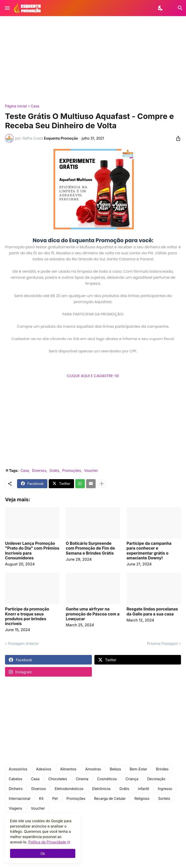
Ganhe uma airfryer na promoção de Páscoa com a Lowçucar (93, 614)
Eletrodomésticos (69, 789)
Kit (41, 798)
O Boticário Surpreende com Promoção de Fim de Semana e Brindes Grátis (90, 548)
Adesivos (44, 769)
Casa (35, 106)
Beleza (115, 769)
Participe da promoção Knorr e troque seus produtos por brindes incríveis (27, 616)
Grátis (54, 470)
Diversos (39, 470)
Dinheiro (16, 789)
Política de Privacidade (47, 842)
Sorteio (164, 798)
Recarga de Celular (110, 798)
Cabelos (16, 779)
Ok (43, 854)
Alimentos (68, 769)
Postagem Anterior (23, 644)
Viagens (15, 808)
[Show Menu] (7, 8)
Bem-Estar (139, 769)
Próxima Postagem (163, 644)
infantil (144, 789)
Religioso (142, 798)
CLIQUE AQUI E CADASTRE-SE (93, 376)
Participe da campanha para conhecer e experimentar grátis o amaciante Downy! (149, 551)
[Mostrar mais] (102, 484)
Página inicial (16, 106)
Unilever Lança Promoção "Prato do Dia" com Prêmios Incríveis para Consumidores (32, 551)
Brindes (162, 769)
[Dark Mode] (161, 8)
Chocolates (58, 779)
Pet (55, 798)
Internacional (20, 798)
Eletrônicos (101, 789)
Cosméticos (107, 779)
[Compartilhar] (177, 138)
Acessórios (18, 769)
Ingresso (165, 789)
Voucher (91, 470)
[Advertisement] (93, 60)
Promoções (72, 470)
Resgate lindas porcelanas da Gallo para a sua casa (152, 611)
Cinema (82, 779)
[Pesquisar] (177, 8)
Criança (132, 779)
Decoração (156, 779)
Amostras (93, 769)
